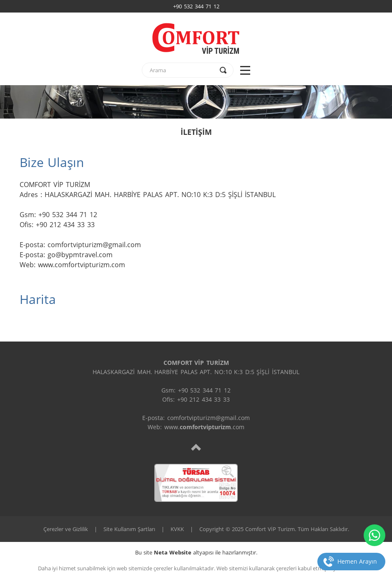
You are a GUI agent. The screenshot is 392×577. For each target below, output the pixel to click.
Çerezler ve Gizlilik (66, 529)
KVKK (177, 529)
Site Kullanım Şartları (129, 529)
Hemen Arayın (357, 561)
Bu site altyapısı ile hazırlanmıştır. (196, 552)
